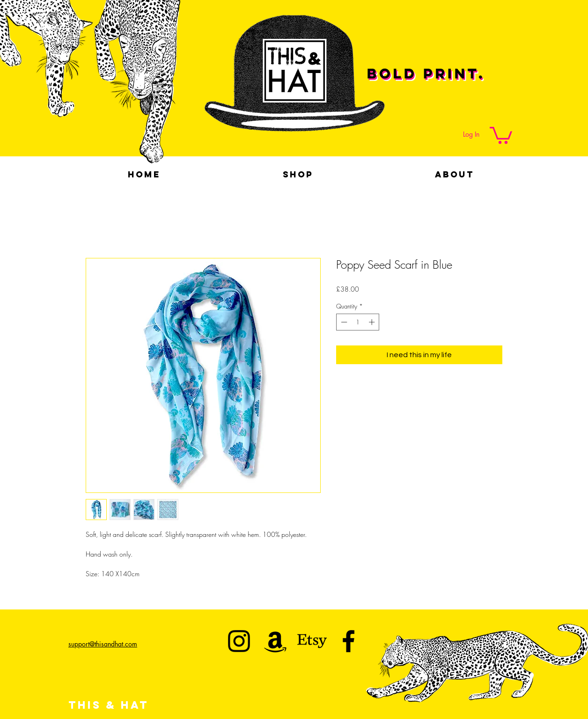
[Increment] (373, 322)
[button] (501, 134)
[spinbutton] (358, 322)
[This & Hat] (239, 641)
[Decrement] (343, 322)
